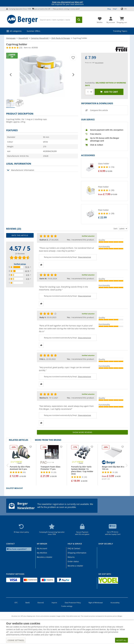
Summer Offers (33, 31)
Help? (115, 9)
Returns (71, 557)
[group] (10, 103)
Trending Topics (120, 31)
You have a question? (17, 549)
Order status (73, 561)
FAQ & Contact (74, 548)
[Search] (57, 20)
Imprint (54, 603)
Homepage (11, 38)
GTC (16, 603)
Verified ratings (20, 264)
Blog (109, 9)
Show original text (84, 257)
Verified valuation (88, 236)
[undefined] (112, 168)
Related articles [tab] (19, 440)
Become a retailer (45, 557)
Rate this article (20, 235)
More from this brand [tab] (48, 440)
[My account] (111, 19)
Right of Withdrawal (96, 603)
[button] (11, 75)
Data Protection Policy (73, 603)
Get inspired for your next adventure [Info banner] (68, 3)
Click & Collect (97, 145)
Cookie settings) (16, 640)
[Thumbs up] (41, 265)
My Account (42, 548)
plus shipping (99, 63)
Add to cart (109, 92)
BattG (28, 603)
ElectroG (41, 603)
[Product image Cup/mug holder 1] (42, 75)
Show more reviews (82, 432)
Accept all (121, 640)
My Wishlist (42, 553)
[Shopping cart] (122, 19)
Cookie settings (67, 606)
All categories (16, 31)
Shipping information (77, 553)
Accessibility (115, 603)
